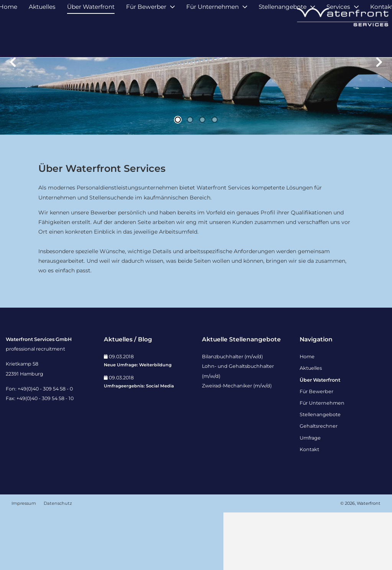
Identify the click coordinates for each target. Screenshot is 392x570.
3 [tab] (202, 177)
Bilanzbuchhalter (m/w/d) (232, 414)
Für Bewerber (146, 41)
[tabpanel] (196, 125)
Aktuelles (42, 41)
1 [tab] (178, 177)
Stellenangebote (283, 41)
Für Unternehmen (212, 41)
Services (338, 41)
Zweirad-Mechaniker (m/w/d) (237, 443)
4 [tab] (215, 177)
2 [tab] (190, 177)
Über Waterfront (91, 41)
